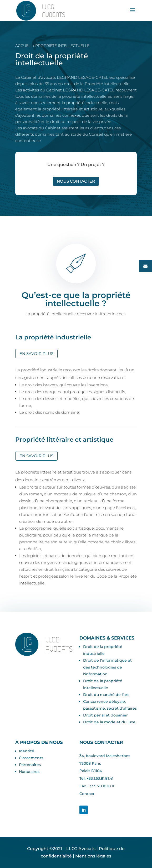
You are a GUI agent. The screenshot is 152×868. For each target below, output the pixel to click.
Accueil (23, 46)
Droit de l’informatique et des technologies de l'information (107, 667)
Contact (87, 794)
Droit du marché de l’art (106, 695)
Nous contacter (76, 181)
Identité (27, 751)
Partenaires (30, 765)
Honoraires (29, 772)
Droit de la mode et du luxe (109, 722)
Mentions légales (93, 856)
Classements (31, 758)
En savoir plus (36, 353)
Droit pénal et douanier (105, 715)
